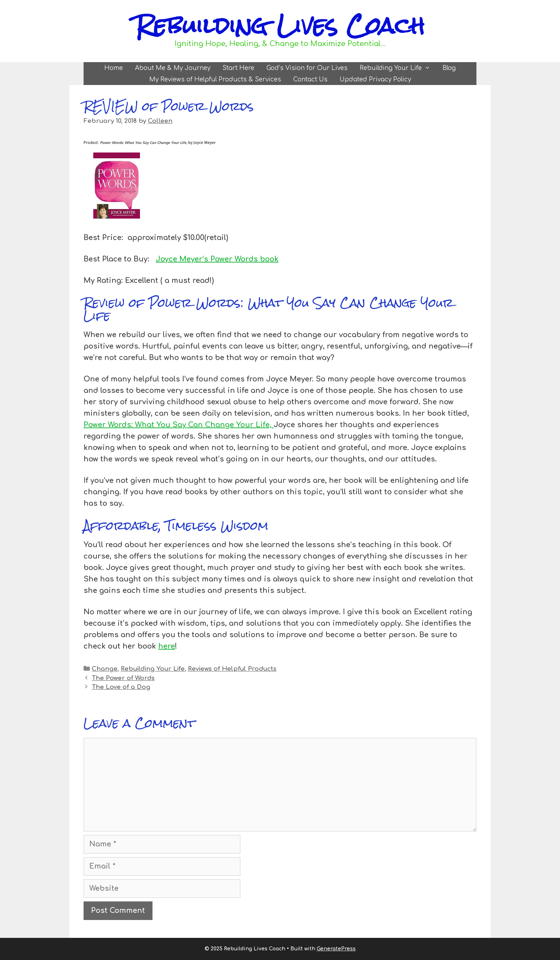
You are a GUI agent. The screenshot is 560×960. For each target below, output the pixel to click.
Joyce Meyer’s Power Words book (217, 259)
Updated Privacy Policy (375, 79)
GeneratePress (336, 949)
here (167, 646)
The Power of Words (123, 678)
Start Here (238, 68)
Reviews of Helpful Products (232, 669)
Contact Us (310, 79)
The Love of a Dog (121, 687)
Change (105, 669)
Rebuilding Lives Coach (280, 26)
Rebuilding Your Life (398, 68)
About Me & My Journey (173, 68)
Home (114, 68)
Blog (449, 68)
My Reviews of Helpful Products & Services (215, 79)
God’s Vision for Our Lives (307, 68)
